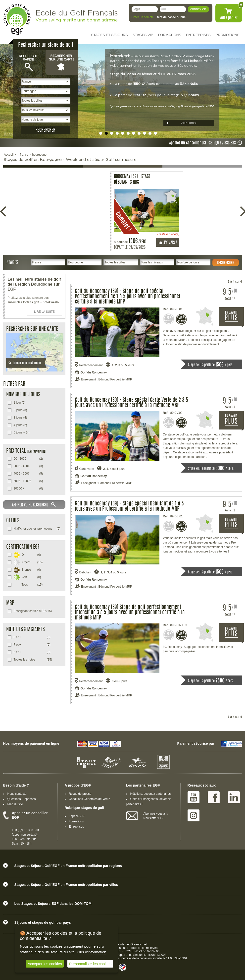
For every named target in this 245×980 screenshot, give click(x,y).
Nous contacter (18, 794)
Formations (76, 821)
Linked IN (234, 797)
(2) (20, 403)
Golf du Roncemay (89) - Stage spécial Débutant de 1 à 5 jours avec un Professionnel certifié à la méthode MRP (129, 506)
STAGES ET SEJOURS (109, 35)
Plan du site (15, 804)
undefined (101, 133)
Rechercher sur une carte (62, 62)
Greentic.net (139, 944)
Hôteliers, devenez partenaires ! (151, 794)
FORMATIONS (170, 35)
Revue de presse (80, 794)
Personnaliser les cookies (90, 964)
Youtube (194, 797)
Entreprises (76, 827)
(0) (28, 489)
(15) (28, 562)
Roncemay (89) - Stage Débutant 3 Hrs (30, 180)
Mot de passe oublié (171, 17)
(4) (20, 418)
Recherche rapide (29, 62)
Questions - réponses (22, 799)
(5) (28, 474)
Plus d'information (91, 952)
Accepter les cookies (45, 964)
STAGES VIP (143, 35)
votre (229, 18)
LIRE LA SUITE (44, 312)
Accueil (9, 155)
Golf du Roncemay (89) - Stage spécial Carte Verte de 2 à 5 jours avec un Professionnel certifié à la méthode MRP (131, 403)
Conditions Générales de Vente (90, 799)
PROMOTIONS (228, 35)
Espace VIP (77, 816)
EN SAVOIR (234, 318)
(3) (20, 410)
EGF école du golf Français (17, 20)
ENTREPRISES (198, 35)
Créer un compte (143, 17)
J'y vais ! (66, 243)
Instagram (194, 815)
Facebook (214, 797)
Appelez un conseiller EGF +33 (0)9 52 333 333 (202, 143)
